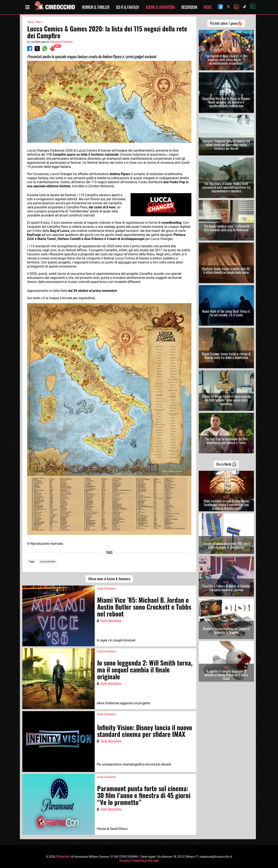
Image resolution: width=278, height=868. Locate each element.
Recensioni (189, 7)
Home (30, 22)
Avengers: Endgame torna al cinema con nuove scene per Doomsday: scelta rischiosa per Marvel (226, 145)
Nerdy (226, 497)
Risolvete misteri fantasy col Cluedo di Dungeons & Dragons (226, 630)
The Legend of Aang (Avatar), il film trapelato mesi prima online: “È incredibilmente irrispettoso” (226, 60)
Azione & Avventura (160, 7)
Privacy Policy (139, 860)
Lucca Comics (48, 562)
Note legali (153, 860)
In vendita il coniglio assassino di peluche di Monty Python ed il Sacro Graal (226, 675)
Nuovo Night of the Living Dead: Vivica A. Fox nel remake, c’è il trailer (226, 313)
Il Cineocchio (62, 856)
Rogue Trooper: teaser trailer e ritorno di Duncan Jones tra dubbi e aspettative (226, 356)
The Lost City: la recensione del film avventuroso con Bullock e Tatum (226, 441)
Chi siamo (124, 860)
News (208, 7)
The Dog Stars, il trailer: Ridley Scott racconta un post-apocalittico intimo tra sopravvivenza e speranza (226, 187)
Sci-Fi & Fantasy (127, 7)
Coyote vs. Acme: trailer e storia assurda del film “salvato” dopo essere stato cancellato (226, 400)
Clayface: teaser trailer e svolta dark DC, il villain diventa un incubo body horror (226, 271)
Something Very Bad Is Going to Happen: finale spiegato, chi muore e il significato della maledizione (226, 102)
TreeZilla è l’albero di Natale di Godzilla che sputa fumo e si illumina (226, 588)
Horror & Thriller (96, 7)
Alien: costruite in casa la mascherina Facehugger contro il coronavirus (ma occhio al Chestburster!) (226, 505)
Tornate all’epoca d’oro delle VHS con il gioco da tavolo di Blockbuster (226, 545)
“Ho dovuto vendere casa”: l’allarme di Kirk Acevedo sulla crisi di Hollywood (226, 228)
